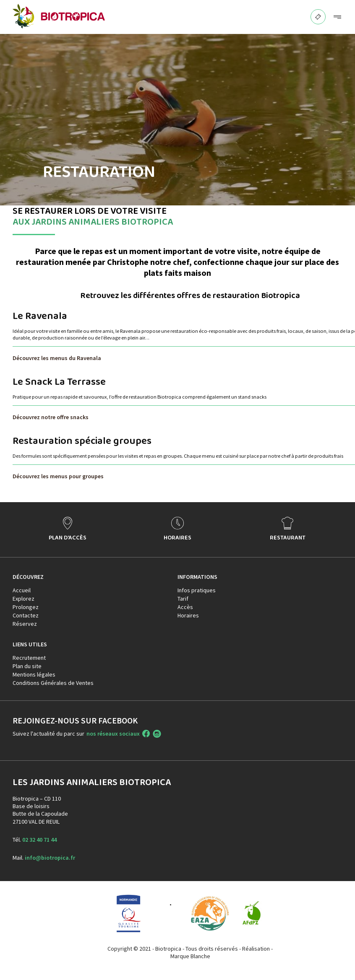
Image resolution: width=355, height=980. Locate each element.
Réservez (25, 624)
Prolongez (26, 607)
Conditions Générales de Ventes (53, 683)
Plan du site (27, 666)
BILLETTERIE (318, 14)
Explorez (23, 599)
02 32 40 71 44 (39, 840)
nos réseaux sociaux (113, 734)
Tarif (183, 599)
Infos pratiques (197, 590)
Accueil (22, 590)
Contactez (26, 615)
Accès (185, 607)
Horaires (188, 615)
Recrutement (29, 658)
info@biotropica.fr (50, 858)
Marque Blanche (190, 956)
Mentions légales (34, 674)
